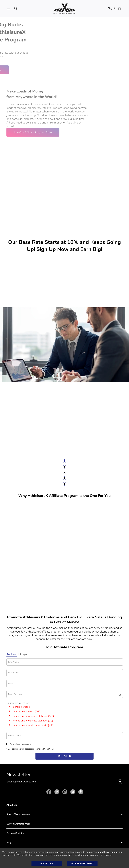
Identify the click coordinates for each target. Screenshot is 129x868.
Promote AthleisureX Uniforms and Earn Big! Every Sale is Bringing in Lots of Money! (64, 620)
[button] (120, 782)
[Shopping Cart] (119, 8)
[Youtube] (73, 792)
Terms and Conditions (44, 749)
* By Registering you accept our (30, 749)
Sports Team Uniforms (18, 814)
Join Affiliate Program (64, 647)
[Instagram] (65, 792)
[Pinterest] (80, 792)
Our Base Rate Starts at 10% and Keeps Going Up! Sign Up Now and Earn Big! (64, 246)
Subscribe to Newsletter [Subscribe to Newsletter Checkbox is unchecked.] (19, 744)
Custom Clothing (15, 833)
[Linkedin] (57, 792)
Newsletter (19, 775)
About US (12, 805)
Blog (9, 843)
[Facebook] (50, 792)
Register (12, 654)
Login (23, 654)
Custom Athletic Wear (18, 824)
